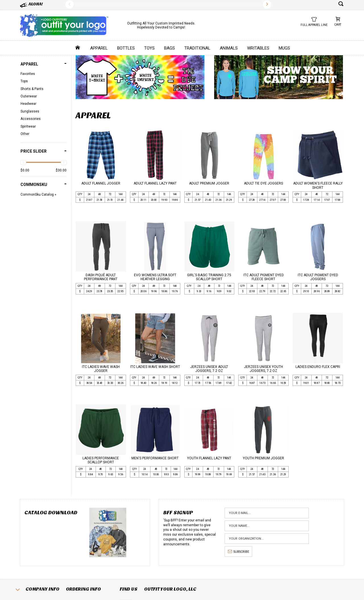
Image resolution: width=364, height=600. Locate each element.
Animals (229, 48)
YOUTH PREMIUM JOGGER (263, 458)
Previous (70, 4)
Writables (258, 48)
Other (25, 134)
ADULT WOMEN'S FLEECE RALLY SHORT (318, 185)
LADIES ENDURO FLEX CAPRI (318, 367)
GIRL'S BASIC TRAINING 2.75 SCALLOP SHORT (209, 277)
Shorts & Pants (32, 89)
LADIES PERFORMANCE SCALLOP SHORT (101, 460)
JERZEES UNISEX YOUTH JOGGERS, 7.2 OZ (263, 369)
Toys (149, 48)
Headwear (28, 104)
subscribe (238, 552)
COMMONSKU (44, 184)
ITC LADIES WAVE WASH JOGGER (101, 369)
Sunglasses (30, 111)
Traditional (197, 48)
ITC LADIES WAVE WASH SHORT (155, 367)
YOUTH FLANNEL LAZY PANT (209, 458)
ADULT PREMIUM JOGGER (209, 183)
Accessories (31, 119)
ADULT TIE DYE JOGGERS (263, 183)
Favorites (28, 74)
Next (267, 4)
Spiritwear (28, 126)
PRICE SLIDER (44, 151)
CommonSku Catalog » (38, 194)
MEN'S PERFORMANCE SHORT (155, 458)
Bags (169, 48)
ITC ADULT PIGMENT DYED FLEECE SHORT (264, 277)
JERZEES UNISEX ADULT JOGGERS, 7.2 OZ (209, 369)
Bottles (126, 48)
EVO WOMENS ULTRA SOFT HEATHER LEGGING (155, 277)
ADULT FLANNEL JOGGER (101, 183)
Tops (24, 81)
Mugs (284, 48)
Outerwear (29, 96)
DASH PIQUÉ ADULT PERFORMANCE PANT (101, 277)
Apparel (99, 48)
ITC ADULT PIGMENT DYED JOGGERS (318, 277)
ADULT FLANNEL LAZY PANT (155, 183)
